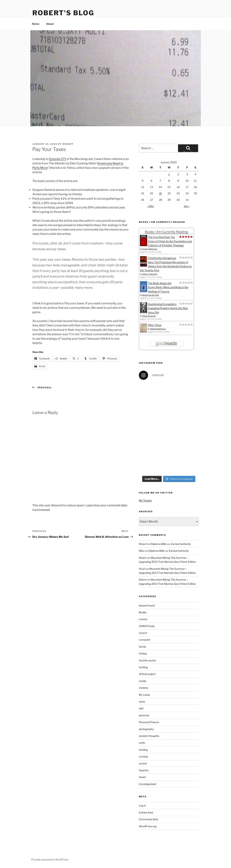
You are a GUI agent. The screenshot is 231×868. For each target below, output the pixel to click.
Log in (142, 805)
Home (36, 24)
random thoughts (149, 736)
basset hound (147, 605)
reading (143, 750)
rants (142, 743)
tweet (142, 777)
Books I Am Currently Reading (166, 232)
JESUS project (147, 674)
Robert (68, 144)
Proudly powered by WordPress (50, 859)
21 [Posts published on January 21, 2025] (160, 193)
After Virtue (155, 325)
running (143, 756)
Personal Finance (149, 722)
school (143, 763)
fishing (143, 653)
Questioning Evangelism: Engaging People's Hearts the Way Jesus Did (168, 308)
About (50, 24)
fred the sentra (148, 660)
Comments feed (148, 819)
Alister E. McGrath (150, 274)
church (143, 633)
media (143, 681)
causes (143, 619)
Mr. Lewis (144, 695)
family (142, 647)
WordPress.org (148, 826)
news (142, 702)
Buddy (143, 612)
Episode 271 (57, 159)
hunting (143, 667)
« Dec (151, 206)
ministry (144, 688)
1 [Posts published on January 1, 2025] (169, 174)
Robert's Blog (63, 13)
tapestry (144, 770)
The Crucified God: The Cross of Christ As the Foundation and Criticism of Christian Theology (170, 241)
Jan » (187, 206)
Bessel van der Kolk (151, 295)
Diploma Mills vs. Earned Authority (171, 544)
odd (141, 708)
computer (145, 640)
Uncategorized (148, 784)
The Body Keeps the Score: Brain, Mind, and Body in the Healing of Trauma (168, 287)
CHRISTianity (147, 626)
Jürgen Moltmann (150, 249)
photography (146, 729)
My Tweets (145, 500)
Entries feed (146, 812)
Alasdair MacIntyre (158, 329)
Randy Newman (149, 316)
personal (45, 388)
